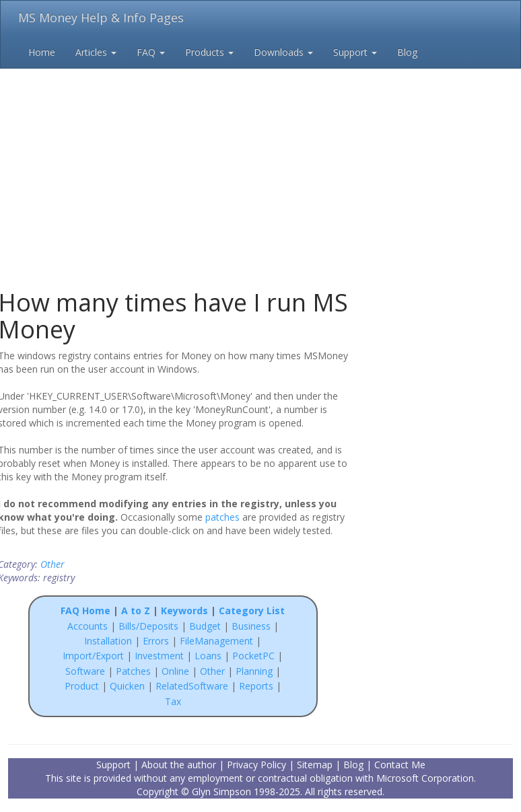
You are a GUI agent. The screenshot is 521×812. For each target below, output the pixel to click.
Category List (252, 611)
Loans (208, 656)
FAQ (151, 52)
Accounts (88, 626)
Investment (159, 656)
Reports (256, 686)
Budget (205, 626)
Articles (96, 52)
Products (209, 52)
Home (42, 52)
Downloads (283, 52)
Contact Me (400, 765)
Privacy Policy (256, 765)
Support (355, 52)
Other (53, 564)
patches (222, 517)
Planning (254, 671)
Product (82, 686)
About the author (179, 765)
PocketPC (253, 656)
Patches (133, 671)
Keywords (184, 611)
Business (252, 626)
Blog (407, 52)
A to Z (136, 611)
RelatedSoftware (192, 686)
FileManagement (216, 641)
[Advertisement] (260, 155)
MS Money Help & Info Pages (101, 17)
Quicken (127, 686)
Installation (109, 641)
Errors (157, 641)
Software (85, 671)
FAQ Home (85, 611)
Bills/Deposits (148, 626)
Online (175, 671)
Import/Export (93, 656)
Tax (173, 701)
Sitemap (315, 765)
